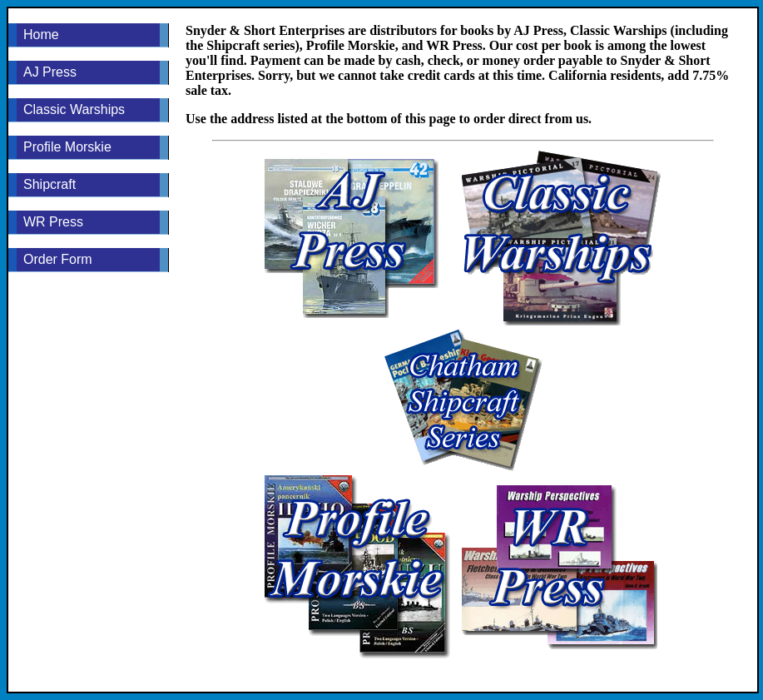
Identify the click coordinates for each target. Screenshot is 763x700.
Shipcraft (50, 184)
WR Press (53, 222)
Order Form (58, 259)
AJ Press (50, 72)
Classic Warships (74, 109)
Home (41, 35)
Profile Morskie (67, 147)
